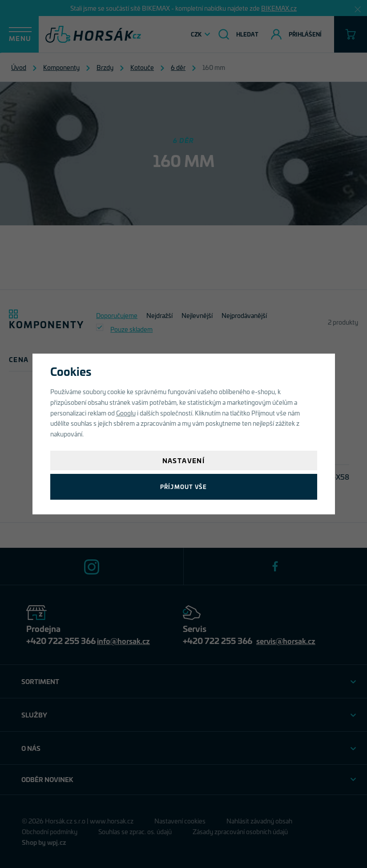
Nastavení (184, 460)
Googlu (126, 413)
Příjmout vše (183, 487)
